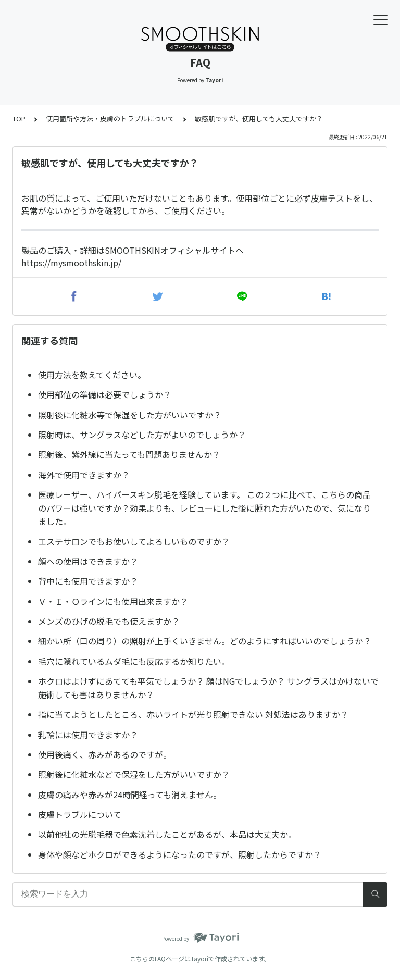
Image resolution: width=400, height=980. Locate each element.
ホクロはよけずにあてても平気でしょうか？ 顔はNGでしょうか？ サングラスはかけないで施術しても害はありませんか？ (208, 688)
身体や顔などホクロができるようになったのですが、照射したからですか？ (180, 854)
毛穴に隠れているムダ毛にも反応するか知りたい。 (134, 661)
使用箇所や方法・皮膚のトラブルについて (110, 119)
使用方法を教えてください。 (92, 375)
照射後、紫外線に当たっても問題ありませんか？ (129, 454)
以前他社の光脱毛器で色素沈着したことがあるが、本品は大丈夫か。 (167, 834)
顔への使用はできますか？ (88, 561)
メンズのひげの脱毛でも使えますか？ (109, 621)
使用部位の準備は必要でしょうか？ (105, 394)
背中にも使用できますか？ (88, 581)
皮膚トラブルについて (80, 814)
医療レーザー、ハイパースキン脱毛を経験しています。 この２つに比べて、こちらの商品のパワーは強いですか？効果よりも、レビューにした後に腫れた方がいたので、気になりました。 (204, 508)
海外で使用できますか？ (84, 475)
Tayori (199, 958)
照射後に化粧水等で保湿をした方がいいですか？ (130, 415)
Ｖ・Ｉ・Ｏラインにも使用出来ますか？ (113, 601)
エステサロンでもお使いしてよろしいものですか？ (134, 541)
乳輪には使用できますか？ (88, 735)
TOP (19, 119)
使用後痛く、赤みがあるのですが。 (105, 754)
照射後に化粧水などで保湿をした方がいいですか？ (134, 774)
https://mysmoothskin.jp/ (71, 263)
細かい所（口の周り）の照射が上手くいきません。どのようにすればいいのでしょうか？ (205, 641)
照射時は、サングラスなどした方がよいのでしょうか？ (142, 435)
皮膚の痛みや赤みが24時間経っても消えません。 (130, 795)
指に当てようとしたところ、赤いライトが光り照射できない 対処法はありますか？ (193, 714)
